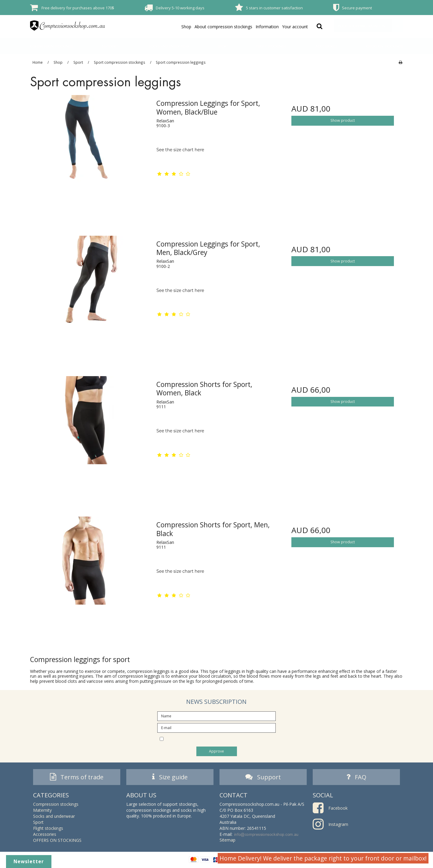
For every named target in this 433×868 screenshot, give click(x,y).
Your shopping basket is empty (370, 25)
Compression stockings (52, 46)
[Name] (216, 716)
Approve (216, 751)
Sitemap (227, 842)
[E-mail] (216, 727)
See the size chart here (180, 150)
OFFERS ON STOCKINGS (384, 46)
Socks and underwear (169, 46)
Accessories (326, 46)
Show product (343, 120)
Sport (223, 46)
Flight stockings (271, 46)
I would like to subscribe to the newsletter (222, 738)
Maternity (111, 46)
